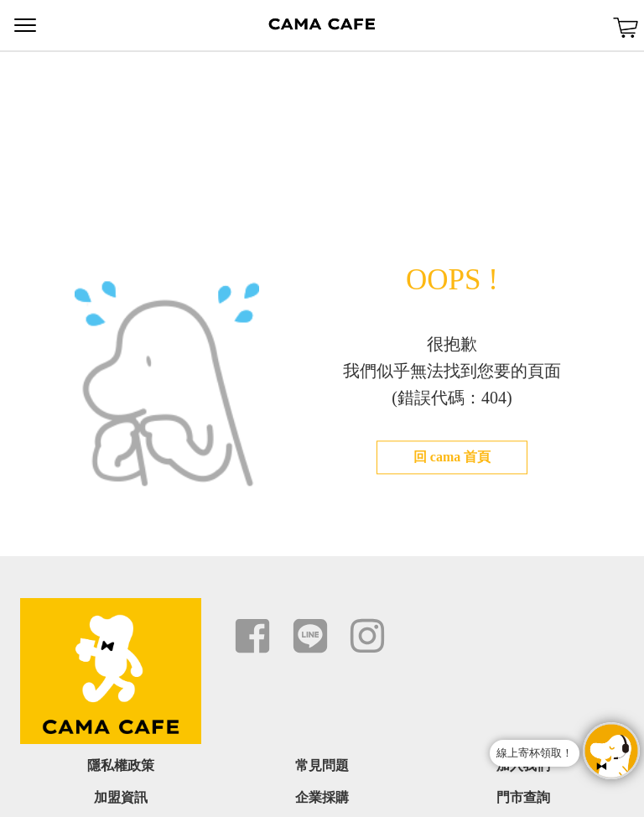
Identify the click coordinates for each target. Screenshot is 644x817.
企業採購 (322, 797)
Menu (25, 25)
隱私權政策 (121, 765)
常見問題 (322, 765)
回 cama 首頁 (452, 457)
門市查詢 (523, 797)
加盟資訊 (121, 797)
